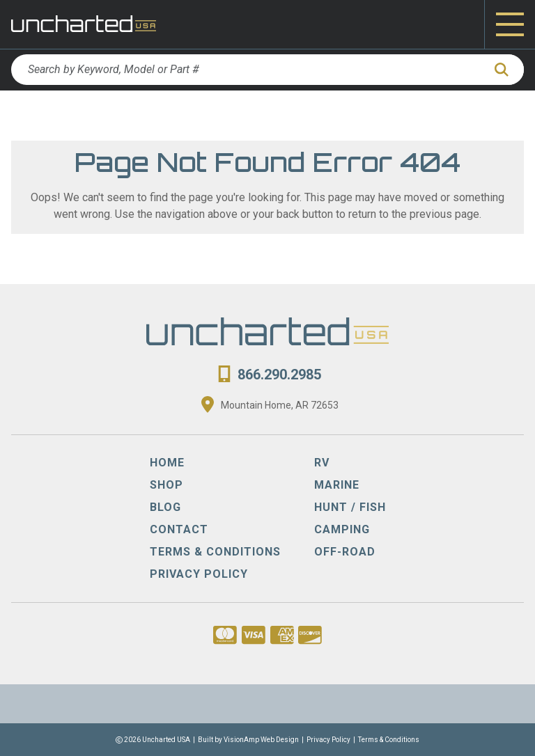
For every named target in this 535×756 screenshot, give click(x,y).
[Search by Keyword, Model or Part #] (247, 70)
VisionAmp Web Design (261, 740)
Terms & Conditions (389, 740)
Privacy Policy (328, 740)
